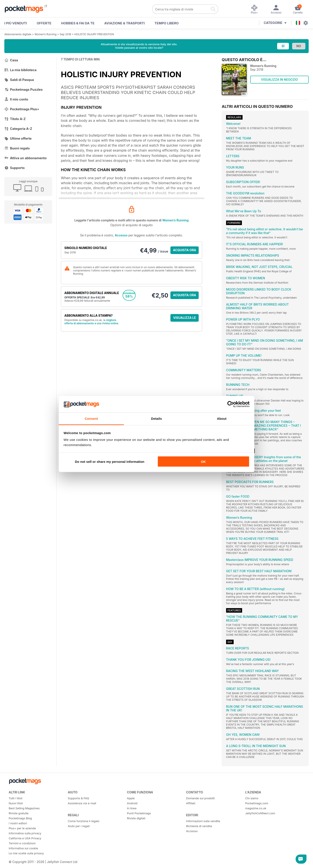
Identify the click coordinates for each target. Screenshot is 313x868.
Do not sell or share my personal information (110, 461)
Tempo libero (167, 23)
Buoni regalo (17, 148)
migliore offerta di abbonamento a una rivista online (91, 322)
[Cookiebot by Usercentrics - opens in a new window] (231, 404)
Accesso (121, 235)
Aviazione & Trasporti (125, 23)
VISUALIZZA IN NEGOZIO (279, 79)
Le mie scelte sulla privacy (26, 853)
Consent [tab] (91, 419)
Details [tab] (156, 419)
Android (132, 803)
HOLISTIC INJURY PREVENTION (94, 34)
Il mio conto (16, 99)
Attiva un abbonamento (25, 158)
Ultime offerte (18, 138)
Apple (131, 798)
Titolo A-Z (15, 119)
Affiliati (191, 803)
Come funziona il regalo (84, 821)
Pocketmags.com (257, 803)
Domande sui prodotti (200, 798)
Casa (11, 60)
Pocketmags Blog (20, 818)
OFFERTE (44, 23)
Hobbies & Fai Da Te (78, 23)
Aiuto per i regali (79, 826)
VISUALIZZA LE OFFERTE (185, 319)
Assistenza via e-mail (82, 803)
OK (203, 461)
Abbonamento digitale (18, 34)
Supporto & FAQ (78, 798)
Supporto (14, 168)
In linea (132, 808)
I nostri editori (18, 823)
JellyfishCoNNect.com (260, 813)
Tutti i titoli (16, 798)
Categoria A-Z (18, 129)
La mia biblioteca (20, 70)
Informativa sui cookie (23, 848)
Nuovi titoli (16, 803)
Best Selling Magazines (24, 808)
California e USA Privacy (25, 838)
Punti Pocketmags (139, 813)
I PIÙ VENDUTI (16, 23)
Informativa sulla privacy (25, 833)
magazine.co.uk (256, 808)
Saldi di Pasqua (19, 80)
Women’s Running (46, 34)
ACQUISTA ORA (185, 250)
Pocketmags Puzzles (23, 89)
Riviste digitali (136, 818)
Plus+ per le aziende (22, 828)
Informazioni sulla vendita (203, 821)
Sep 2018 (66, 34)
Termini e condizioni (22, 843)
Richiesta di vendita (199, 826)
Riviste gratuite (19, 813)
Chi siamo (252, 798)
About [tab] (222, 419)
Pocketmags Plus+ (22, 109)
